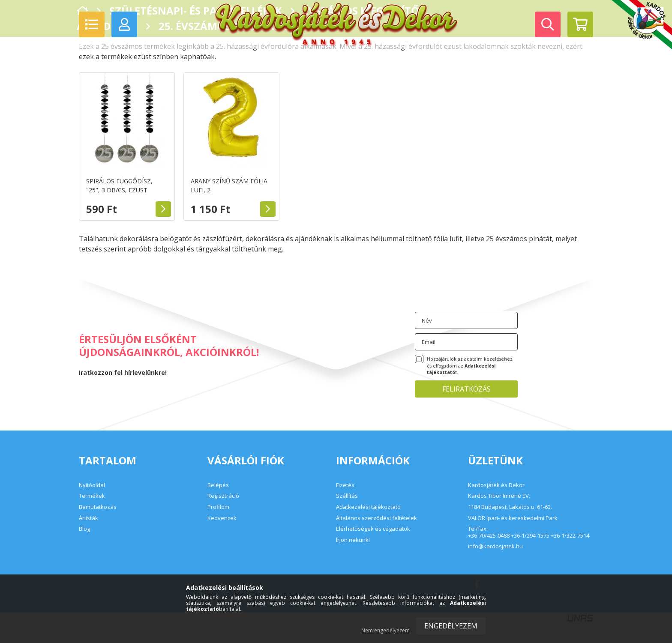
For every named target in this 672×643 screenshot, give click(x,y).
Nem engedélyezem (385, 630)
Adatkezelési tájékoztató (368, 507)
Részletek (163, 209)
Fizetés (345, 485)
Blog (84, 529)
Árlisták (88, 518)
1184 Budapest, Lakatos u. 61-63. (510, 507)
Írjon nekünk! (353, 540)
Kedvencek (222, 518)
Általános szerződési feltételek (376, 518)
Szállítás (347, 496)
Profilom (218, 507)
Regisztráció (223, 496)
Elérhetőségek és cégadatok (373, 529)
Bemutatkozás (98, 507)
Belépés (218, 485)
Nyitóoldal (92, 485)
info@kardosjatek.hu (495, 547)
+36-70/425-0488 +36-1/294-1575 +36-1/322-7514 (529, 536)
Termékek (92, 496)
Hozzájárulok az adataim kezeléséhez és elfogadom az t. (470, 366)
